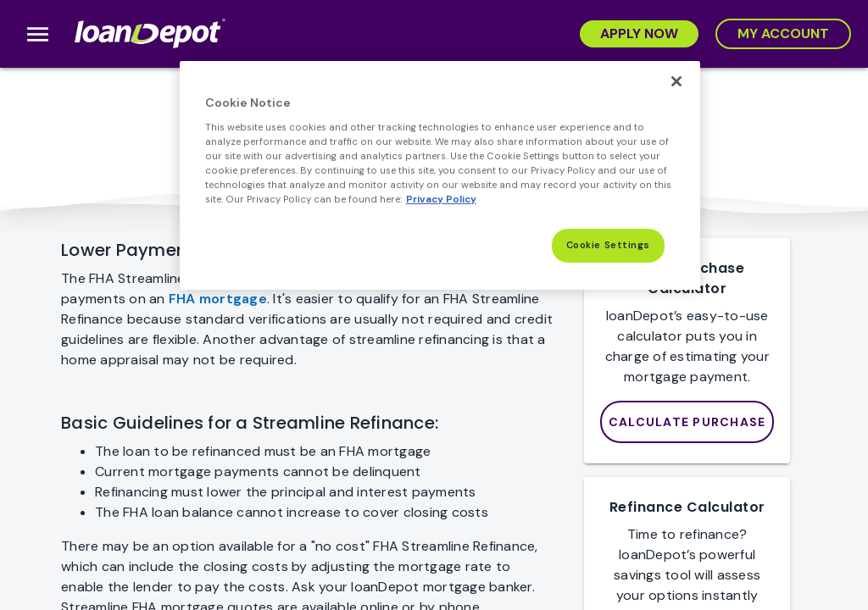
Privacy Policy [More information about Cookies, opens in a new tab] (441, 200)
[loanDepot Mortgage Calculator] (687, 422)
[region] (440, 175)
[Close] (676, 81)
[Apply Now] (639, 34)
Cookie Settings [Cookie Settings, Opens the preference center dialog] (609, 245)
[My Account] (783, 34)
